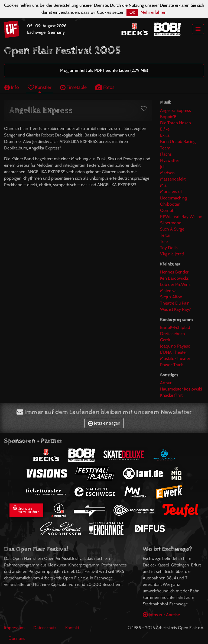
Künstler (40, 87)
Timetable (73, 87)
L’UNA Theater (173, 352)
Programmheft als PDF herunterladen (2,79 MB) (104, 70)
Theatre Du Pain (175, 303)
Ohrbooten (170, 204)
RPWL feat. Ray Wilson (181, 217)
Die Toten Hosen (175, 123)
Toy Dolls (169, 248)
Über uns (17, 638)
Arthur (166, 383)
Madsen (167, 173)
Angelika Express (175, 110)
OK (132, 12)
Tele (164, 241)
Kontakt (72, 628)
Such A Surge (172, 229)
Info (12, 87)
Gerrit (165, 340)
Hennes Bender (174, 272)
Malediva (168, 291)
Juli (163, 167)
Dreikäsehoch (173, 334)
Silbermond (171, 223)
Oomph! (168, 210)
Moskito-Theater (175, 358)
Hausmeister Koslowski (181, 389)
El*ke (165, 129)
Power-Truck (171, 365)
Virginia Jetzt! (172, 254)
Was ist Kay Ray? (175, 309)
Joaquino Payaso (175, 346)
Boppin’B (168, 117)
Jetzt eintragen (104, 423)
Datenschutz (45, 628)
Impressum (14, 628)
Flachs (166, 154)
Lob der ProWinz (175, 284)
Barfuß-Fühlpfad (175, 327)
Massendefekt (173, 179)
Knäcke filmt (171, 395)
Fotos (105, 87)
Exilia (165, 135)
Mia (163, 185)
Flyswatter (170, 160)
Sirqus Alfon (171, 297)
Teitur (165, 235)
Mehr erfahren (154, 12)
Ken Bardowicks (174, 278)
